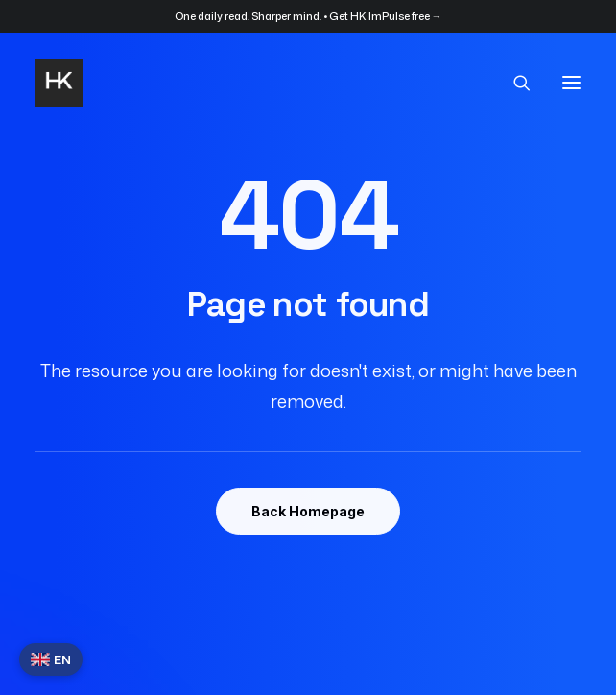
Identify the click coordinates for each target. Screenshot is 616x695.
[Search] (513, 83)
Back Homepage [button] (308, 511)
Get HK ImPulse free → (386, 16)
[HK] (59, 83)
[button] (572, 83)
